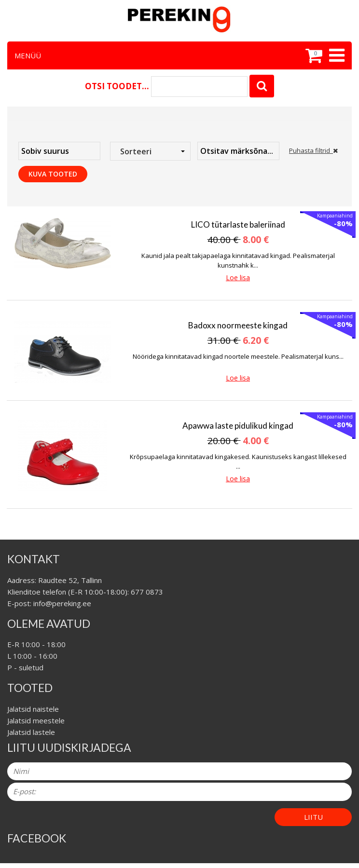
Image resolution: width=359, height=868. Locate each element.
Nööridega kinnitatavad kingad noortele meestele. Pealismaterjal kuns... (238, 356)
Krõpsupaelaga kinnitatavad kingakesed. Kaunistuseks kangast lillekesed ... (238, 461)
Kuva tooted (53, 174)
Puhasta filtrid (313, 150)
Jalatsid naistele (33, 709)
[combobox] (150, 151)
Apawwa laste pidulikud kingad (238, 426)
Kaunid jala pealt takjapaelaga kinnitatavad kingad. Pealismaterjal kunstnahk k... (238, 260)
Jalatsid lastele (31, 732)
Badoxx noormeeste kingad (238, 325)
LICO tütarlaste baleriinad (238, 224)
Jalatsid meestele (36, 720)
